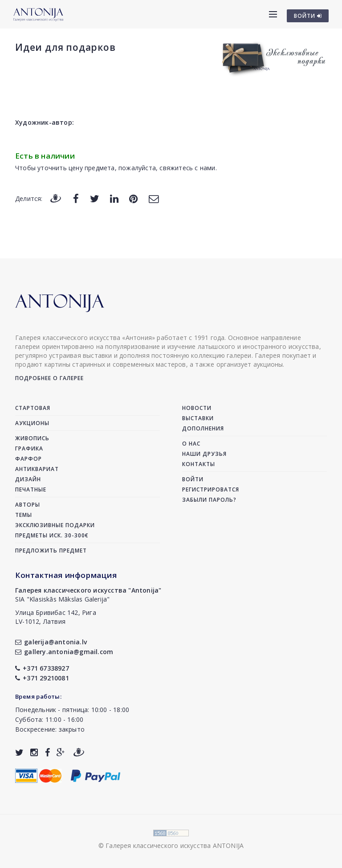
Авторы (28, 505)
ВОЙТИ (308, 16)
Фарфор (28, 459)
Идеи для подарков (65, 47)
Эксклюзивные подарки (55, 525)
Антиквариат (37, 469)
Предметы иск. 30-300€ (52, 535)
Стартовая (33, 408)
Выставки (198, 418)
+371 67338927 (42, 668)
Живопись (32, 438)
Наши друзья (204, 454)
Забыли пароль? (209, 500)
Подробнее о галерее (49, 378)
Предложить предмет (51, 551)
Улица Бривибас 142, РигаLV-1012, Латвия (56, 617)
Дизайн (28, 479)
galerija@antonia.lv (51, 642)
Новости (197, 408)
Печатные (31, 489)
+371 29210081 (42, 678)
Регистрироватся (211, 489)
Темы (24, 515)
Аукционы (32, 423)
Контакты (199, 464)
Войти (193, 479)
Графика (29, 448)
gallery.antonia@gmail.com (64, 652)
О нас (191, 444)
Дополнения (203, 428)
